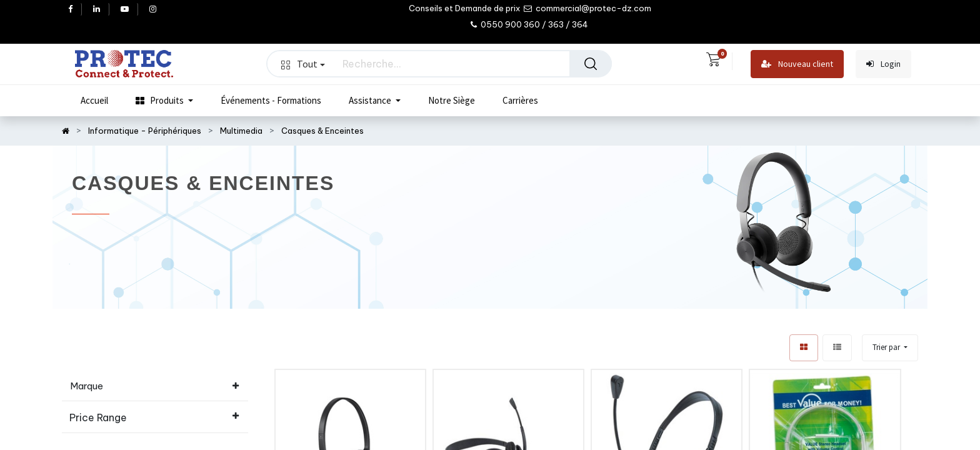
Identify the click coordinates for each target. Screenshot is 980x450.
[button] (890, 348)
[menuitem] (94, 101)
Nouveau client (797, 64)
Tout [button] (303, 64)
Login (883, 64)
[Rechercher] (591, 64)
